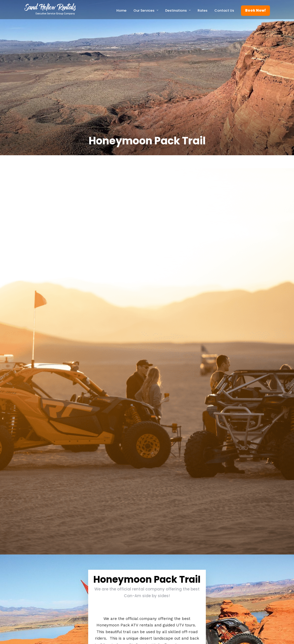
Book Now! (255, 10)
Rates (202, 10)
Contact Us (224, 10)
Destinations (176, 10)
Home (121, 10)
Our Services (144, 10)
